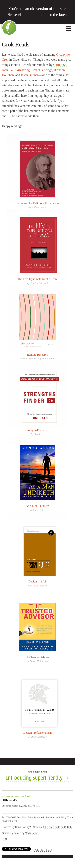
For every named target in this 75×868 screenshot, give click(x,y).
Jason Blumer (30, 75)
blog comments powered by (16, 796)
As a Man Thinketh (38, 506)
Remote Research (37, 355)
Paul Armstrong (20, 70)
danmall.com (36, 15)
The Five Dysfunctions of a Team (37, 279)
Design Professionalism (37, 733)
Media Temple (32, 833)
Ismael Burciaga (42, 70)
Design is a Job (37, 581)
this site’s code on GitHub (58, 827)
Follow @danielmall (43, 850)
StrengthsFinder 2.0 (37, 430)
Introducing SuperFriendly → (38, 778)
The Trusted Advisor (37, 657)
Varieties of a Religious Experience (38, 203)
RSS (4, 839)
